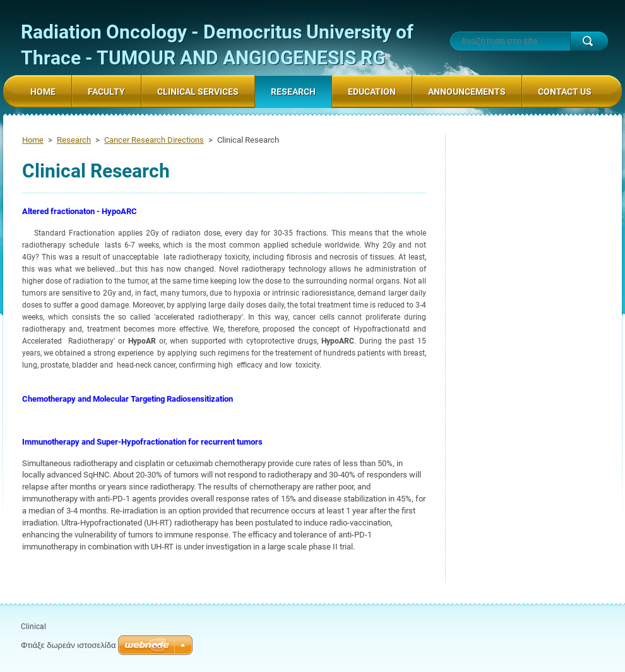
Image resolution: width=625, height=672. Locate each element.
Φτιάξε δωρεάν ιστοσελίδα (68, 645)
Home (33, 140)
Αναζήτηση (589, 41)
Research (74, 140)
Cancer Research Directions (154, 140)
